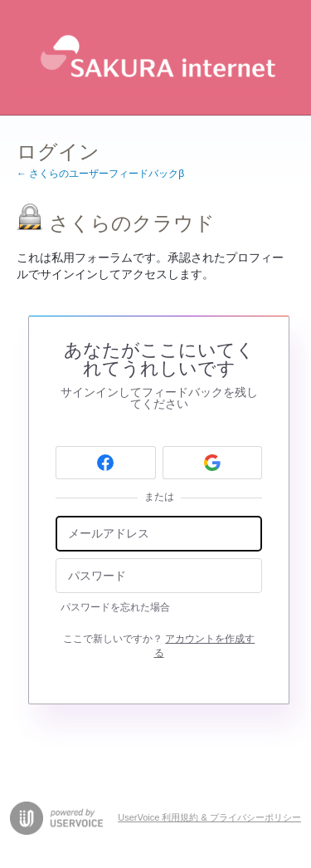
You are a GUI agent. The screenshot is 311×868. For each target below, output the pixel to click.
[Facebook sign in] (106, 463)
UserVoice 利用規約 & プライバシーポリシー (209, 817)
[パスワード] (159, 576)
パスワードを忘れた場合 (115, 607)
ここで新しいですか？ (159, 646)
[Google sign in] (213, 463)
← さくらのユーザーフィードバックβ (100, 174)
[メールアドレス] (159, 534)
